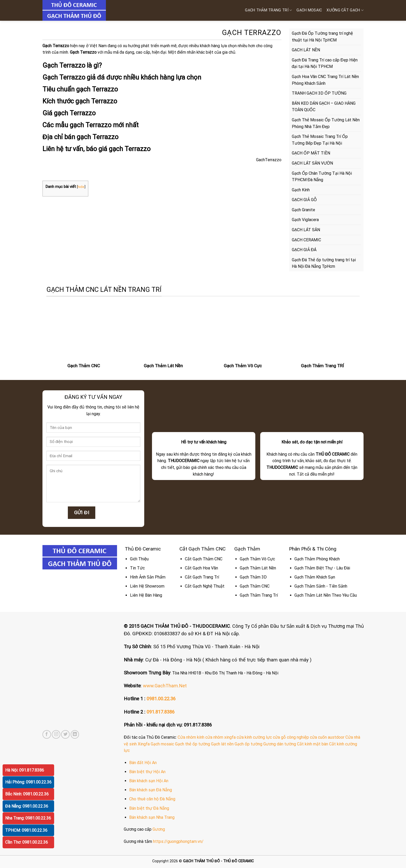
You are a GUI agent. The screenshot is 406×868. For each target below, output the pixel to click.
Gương (159, 829)
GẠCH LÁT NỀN (306, 50)
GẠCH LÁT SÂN (306, 230)
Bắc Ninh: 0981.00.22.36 (27, 794)
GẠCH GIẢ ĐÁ (304, 250)
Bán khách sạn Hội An (149, 781)
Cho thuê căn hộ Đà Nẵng (152, 799)
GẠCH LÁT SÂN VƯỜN (312, 163)
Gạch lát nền (222, 744)
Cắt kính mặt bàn (313, 744)
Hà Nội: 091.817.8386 (25, 770)
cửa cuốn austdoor (327, 737)
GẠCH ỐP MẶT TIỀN (311, 153)
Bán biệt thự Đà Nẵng (149, 808)
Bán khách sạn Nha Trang (152, 817)
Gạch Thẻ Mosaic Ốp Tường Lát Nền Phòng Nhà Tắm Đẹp (326, 123)
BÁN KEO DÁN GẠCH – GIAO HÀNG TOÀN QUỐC (324, 107)
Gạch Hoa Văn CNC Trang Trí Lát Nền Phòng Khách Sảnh (325, 80)
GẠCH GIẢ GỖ (304, 200)
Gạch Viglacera (305, 220)
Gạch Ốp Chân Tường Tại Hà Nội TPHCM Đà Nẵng (322, 177)
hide (81, 187)
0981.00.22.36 (161, 699)
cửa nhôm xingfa (220, 737)
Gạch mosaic (162, 744)
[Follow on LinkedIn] (75, 734)
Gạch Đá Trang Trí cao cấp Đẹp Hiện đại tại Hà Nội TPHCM (325, 63)
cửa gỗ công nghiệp (291, 737)
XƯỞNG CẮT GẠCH (345, 10)
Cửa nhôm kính (191, 737)
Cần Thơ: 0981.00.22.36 (27, 842)
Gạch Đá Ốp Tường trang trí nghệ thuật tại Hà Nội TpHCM (322, 37)
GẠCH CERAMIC (306, 240)
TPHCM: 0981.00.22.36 (26, 830)
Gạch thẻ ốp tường (193, 744)
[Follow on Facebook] (47, 734)
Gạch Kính (301, 190)
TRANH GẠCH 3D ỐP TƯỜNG (319, 93)
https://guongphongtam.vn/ (178, 841)
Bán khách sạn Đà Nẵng (151, 790)
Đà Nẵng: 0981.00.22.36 (27, 806)
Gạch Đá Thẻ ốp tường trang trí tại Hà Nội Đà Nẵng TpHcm (324, 263)
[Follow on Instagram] (56, 734)
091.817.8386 (161, 712)
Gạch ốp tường (248, 744)
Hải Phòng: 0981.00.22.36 (28, 782)
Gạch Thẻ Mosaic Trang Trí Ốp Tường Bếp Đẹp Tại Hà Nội (320, 140)
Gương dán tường (280, 744)
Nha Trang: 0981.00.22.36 (28, 818)
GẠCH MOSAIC (309, 10)
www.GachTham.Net (165, 686)
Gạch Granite (303, 210)
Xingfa (144, 744)
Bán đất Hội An (143, 763)
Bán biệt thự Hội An (147, 772)
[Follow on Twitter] (65, 734)
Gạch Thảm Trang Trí (268, 10)
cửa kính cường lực (254, 737)
